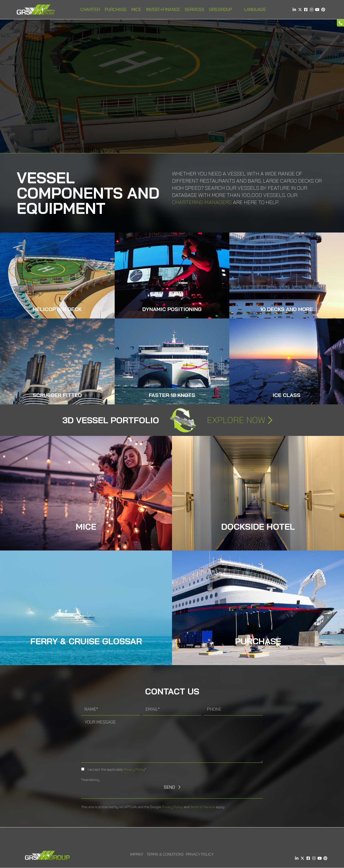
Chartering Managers (202, 202)
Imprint (137, 854)
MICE (136, 9)
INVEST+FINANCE (163, 9)
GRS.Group (221, 9)
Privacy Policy (134, 769)
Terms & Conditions (165, 854)
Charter (90, 9)
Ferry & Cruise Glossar (86, 641)
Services (194, 9)
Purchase (116, 9)
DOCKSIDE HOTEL (258, 527)
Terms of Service (203, 807)
